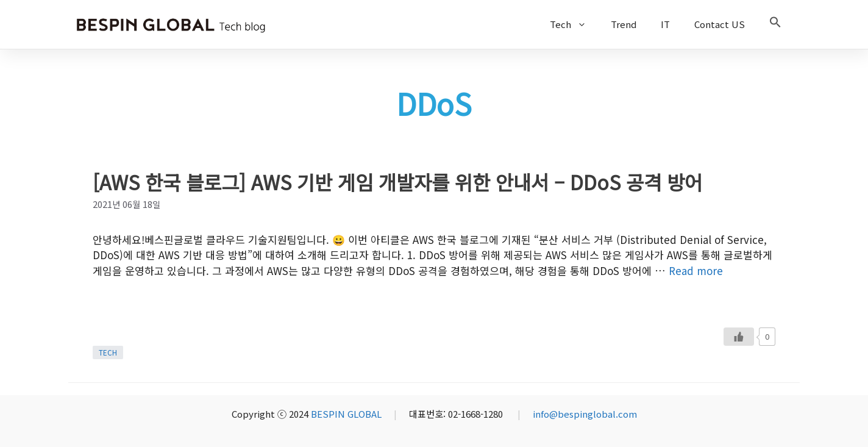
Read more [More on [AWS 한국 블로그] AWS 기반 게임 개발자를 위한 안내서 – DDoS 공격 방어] (696, 270)
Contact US (720, 24)
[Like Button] (739, 337)
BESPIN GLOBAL (346, 414)
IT (665, 24)
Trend (624, 24)
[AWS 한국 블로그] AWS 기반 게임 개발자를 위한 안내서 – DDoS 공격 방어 (397, 182)
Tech (574, 24)
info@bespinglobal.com (585, 414)
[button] (775, 24)
